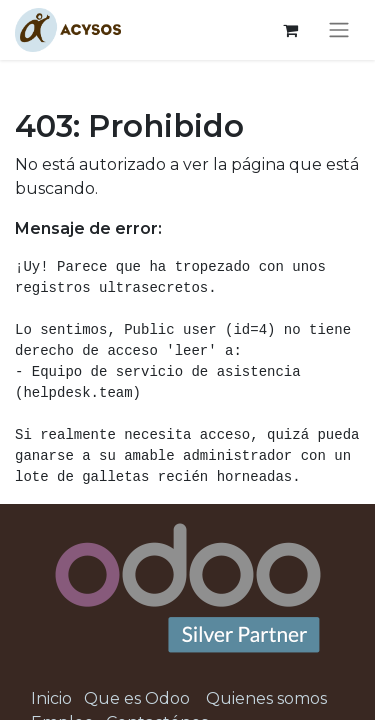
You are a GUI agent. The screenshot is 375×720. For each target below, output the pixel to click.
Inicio (51, 698)
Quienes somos (266, 698)
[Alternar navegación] (339, 30)
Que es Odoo (137, 698)
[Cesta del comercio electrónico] (290, 30)
